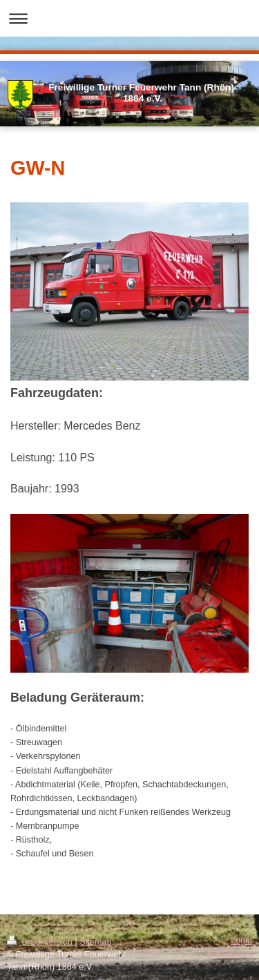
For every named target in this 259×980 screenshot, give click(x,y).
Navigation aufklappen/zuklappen (129, 18)
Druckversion (41, 942)
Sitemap (95, 942)
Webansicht (229, 953)
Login (241, 941)
